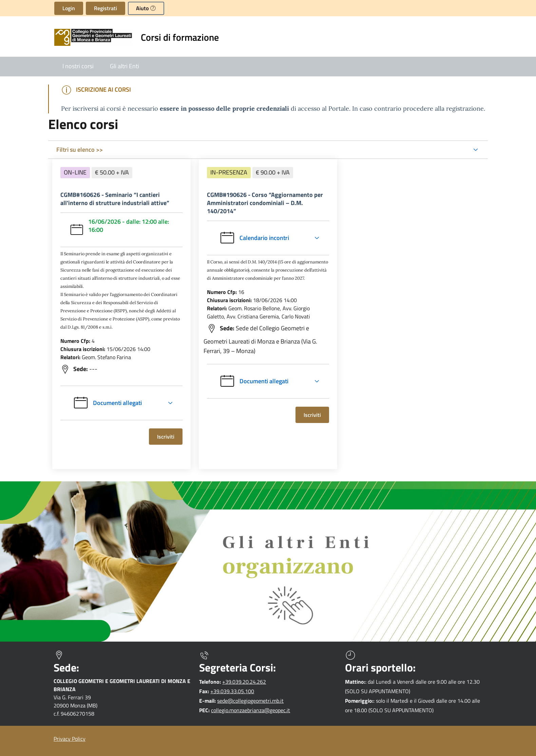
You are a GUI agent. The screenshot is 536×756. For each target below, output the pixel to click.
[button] (146, 8)
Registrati (106, 8)
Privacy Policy (70, 739)
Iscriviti (170, 436)
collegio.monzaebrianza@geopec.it (251, 710)
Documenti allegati (107, 403)
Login (69, 8)
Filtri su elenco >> (80, 150)
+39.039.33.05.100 (232, 691)
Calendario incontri (272, 238)
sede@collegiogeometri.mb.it (250, 701)
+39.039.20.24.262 (244, 682)
